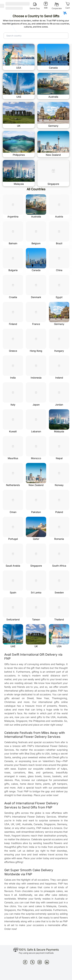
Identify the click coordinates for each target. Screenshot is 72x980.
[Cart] (68, 6)
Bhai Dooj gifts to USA (37, 754)
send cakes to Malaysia (43, 906)
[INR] (46, 6)
